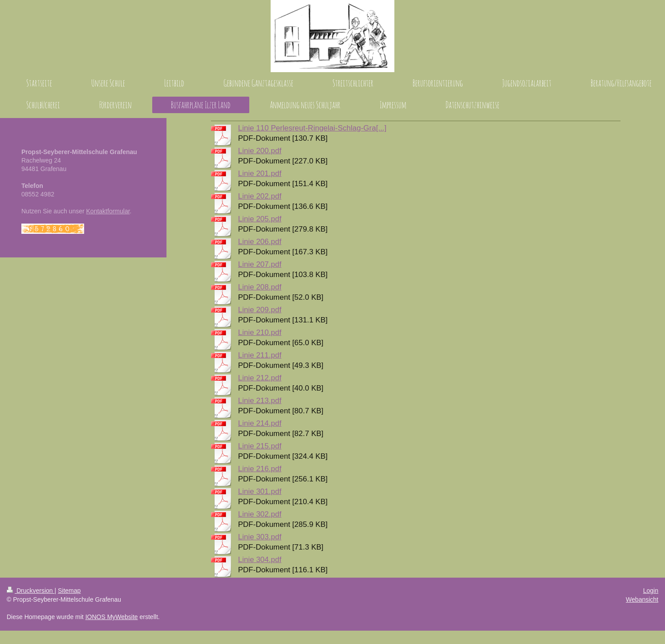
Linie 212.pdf (260, 378)
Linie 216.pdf (260, 469)
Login (651, 591)
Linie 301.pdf (260, 491)
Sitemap (69, 591)
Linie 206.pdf (260, 242)
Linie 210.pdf (260, 332)
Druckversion (30, 591)
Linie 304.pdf (260, 560)
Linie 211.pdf (260, 355)
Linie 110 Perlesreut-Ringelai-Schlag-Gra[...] (312, 128)
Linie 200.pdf (260, 151)
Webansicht (642, 599)
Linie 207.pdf (260, 264)
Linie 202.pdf (260, 196)
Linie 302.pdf (260, 514)
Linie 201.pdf (260, 173)
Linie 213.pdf (260, 401)
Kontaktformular (108, 211)
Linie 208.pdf (260, 287)
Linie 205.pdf (260, 219)
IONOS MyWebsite (112, 617)
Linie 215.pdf (260, 446)
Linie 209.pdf (260, 310)
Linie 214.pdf (260, 423)
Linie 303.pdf (260, 537)
